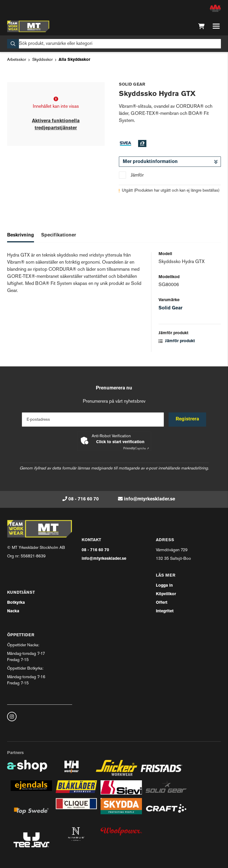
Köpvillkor (166, 594)
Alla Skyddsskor (74, 60)
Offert (162, 603)
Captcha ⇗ (136, 449)
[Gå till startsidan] (28, 26)
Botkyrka (16, 603)
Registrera (187, 419)
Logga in (164, 586)
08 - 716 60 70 (84, 499)
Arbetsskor (17, 60)
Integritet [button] (165, 611)
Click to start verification (120, 442)
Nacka (13, 611)
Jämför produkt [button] (177, 341)
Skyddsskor (42, 60)
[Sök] (114, 44)
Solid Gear (170, 308)
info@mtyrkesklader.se (149, 499)
